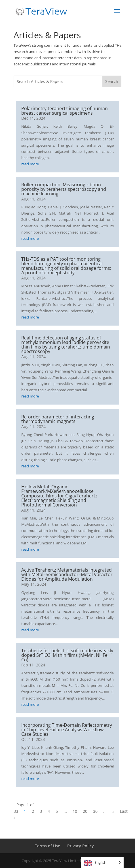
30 (95, 811)
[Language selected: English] (102, 862)
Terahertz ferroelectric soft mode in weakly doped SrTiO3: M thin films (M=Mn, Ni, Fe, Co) (67, 655)
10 (75, 811)
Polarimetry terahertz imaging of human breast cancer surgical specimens (65, 111)
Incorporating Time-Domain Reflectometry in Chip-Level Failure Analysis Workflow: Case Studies (67, 730)
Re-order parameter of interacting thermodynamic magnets (58, 419)
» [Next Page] (113, 811)
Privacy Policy (81, 846)
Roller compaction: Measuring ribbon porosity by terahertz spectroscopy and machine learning (64, 189)
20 (85, 811)
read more (30, 164)
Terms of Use (48, 846)
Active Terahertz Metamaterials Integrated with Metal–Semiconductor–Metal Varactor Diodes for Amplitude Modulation (67, 574)
